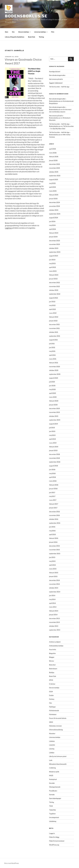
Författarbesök (54, 711)
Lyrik (51, 760)
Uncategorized (54, 817)
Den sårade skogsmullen (57, 75)
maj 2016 (52, 531)
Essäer (51, 695)
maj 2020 (52, 389)
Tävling (41, 37)
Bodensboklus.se (26, 16)
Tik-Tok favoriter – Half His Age (59, 87)
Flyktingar (52, 707)
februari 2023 (54, 275)
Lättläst (52, 753)
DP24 (51, 680)
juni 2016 (52, 527)
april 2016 (52, 534)
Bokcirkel (52, 665)
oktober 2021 (54, 332)
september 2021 (55, 336)
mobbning (52, 768)
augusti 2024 (54, 218)
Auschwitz (53, 649)
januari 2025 (53, 199)
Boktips (52, 672)
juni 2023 (52, 260)
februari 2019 (54, 447)
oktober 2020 (54, 370)
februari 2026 (54, 157)
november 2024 (55, 206)
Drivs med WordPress (12, 863)
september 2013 (55, 630)
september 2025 (55, 176)
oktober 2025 (54, 172)
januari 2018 (53, 489)
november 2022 (54, 286)
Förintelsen (53, 714)
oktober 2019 (54, 416)
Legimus (8, 228)
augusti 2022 (53, 298)
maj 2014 (52, 599)
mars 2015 (53, 569)
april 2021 (52, 355)
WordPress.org (54, 845)
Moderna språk (54, 772)
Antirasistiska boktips (56, 646)
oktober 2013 (54, 626)
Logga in (52, 833)
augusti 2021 (53, 340)
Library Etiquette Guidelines (15, 37)
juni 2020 (52, 386)
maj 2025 (52, 183)
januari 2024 (53, 237)
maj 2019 (52, 435)
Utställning (53, 821)
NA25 (51, 775)
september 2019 (55, 420)
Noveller (52, 783)
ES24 (51, 692)
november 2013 (54, 622)
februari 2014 (54, 611)
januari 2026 (53, 160)
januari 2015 (53, 576)
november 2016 (54, 515)
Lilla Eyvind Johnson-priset (58, 756)
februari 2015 (54, 573)
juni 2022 (52, 302)
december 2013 (54, 618)
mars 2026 (53, 153)
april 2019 (52, 439)
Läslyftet (52, 745)
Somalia (52, 795)
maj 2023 (52, 263)
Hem (7, 32)
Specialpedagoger (55, 798)
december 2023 (55, 241)
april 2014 (52, 603)
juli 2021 (52, 344)
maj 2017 (52, 496)
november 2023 (55, 244)
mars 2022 (53, 313)
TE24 (51, 806)
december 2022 (54, 283)
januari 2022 (53, 321)
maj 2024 (52, 225)
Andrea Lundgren (55, 642)
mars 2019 (53, 443)
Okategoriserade (55, 787)
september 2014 (55, 592)
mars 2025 (53, 191)
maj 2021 (52, 351)
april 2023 (53, 267)
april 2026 (53, 149)
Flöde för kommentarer (57, 841)
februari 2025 (54, 195)
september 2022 (55, 294)
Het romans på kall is (56, 79)
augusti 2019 (53, 424)
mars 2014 (53, 607)
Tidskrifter (53, 810)
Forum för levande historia (58, 718)
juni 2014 (52, 595)
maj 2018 (52, 473)
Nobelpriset (53, 779)
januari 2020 (53, 405)
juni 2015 (52, 557)
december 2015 (54, 546)
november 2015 (54, 550)
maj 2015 (52, 561)
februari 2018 (54, 485)
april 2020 (53, 393)
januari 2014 (53, 615)
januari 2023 (53, 279)
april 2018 (52, 477)
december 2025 (55, 164)
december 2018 (54, 454)
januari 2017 (53, 508)
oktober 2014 (54, 588)
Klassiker (52, 734)
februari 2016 (54, 538)
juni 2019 (52, 431)
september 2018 (55, 462)
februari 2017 (54, 504)
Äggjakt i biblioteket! (56, 83)
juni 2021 (52, 347)
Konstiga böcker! (55, 72)
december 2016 (54, 512)
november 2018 (54, 458)
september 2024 (55, 214)
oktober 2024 (54, 210)
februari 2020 (54, 401)
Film (53, 32)
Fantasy (52, 699)
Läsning (52, 749)
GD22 (51, 722)
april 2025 (53, 187)
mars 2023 (53, 271)
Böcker (52, 661)
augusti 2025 (54, 180)
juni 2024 (52, 221)
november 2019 (54, 412)
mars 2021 (53, 359)
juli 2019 (52, 428)
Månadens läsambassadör (58, 764)
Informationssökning (56, 730)
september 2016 (55, 523)
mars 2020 (53, 397)
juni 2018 (52, 470)
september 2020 (55, 374)
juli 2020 (52, 382)
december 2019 (54, 408)
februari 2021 (54, 363)
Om (13, 32)
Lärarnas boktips (41, 32)
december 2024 (55, 202)
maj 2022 (52, 305)
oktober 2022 (54, 290)
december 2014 (54, 580)
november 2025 (55, 168)
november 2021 (54, 328)
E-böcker (52, 684)
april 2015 (52, 565)
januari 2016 (53, 542)
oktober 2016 (54, 519)
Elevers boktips (25, 32)
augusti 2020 (54, 378)
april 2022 (52, 309)
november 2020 (55, 367)
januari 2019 (53, 450)
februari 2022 (54, 317)
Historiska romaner (55, 726)
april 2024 (53, 229)
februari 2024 (54, 233)
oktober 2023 (54, 248)
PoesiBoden (53, 791)
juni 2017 (52, 492)
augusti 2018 (53, 466)
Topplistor (52, 814)
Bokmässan (53, 669)
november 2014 (54, 584)
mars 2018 (53, 481)
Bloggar (52, 657)
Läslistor (52, 741)
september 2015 (55, 554)
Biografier (52, 653)
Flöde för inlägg (54, 837)
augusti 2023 (54, 256)
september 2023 (55, 252)
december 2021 (54, 324)
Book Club (32, 37)
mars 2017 (53, 500)
